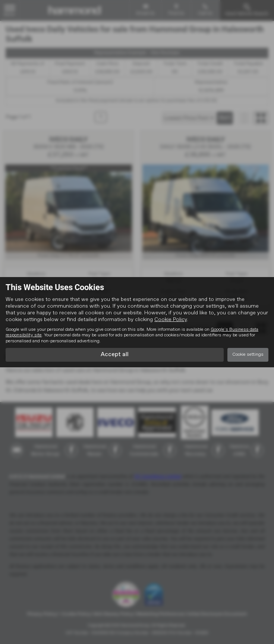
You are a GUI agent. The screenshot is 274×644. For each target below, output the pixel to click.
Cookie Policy (171, 320)
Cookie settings (248, 355)
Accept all (115, 355)
